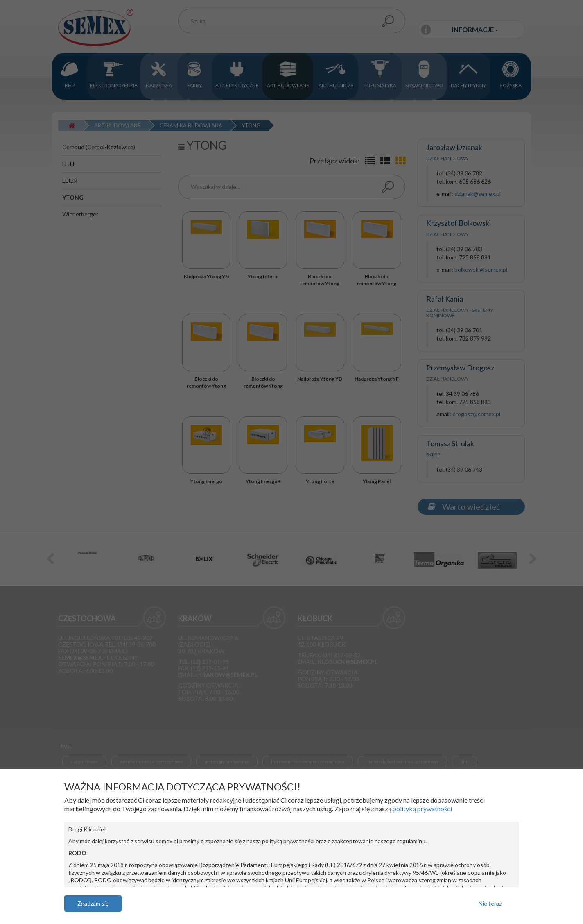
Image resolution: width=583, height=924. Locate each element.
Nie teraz (490, 903)
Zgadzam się (93, 903)
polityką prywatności (422, 809)
